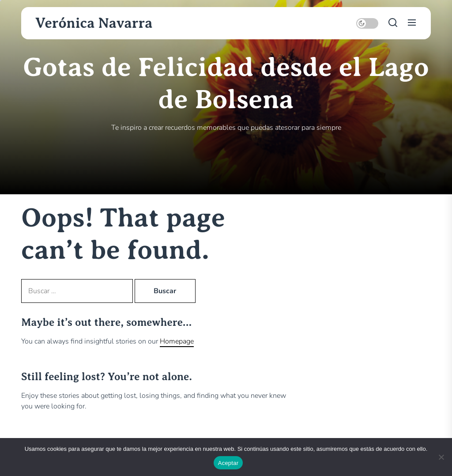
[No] (441, 457)
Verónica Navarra (94, 23)
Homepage (177, 341)
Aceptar (228, 463)
